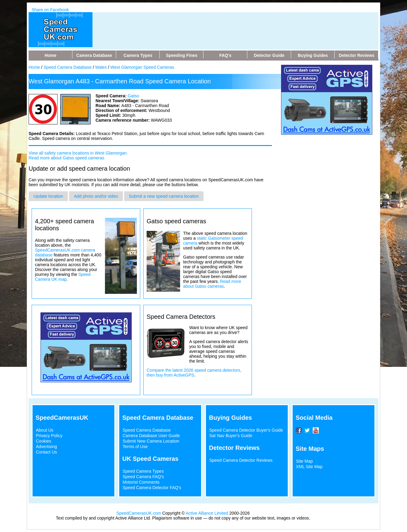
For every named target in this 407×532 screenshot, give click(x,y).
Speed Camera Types (143, 471)
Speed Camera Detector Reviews (241, 460)
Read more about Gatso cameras (212, 284)
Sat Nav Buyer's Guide (231, 436)
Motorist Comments (141, 482)
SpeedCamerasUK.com (139, 513)
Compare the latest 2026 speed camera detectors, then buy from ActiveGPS (194, 373)
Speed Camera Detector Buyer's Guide (246, 430)
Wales (101, 67)
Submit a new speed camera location (164, 196)
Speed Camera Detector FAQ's (152, 488)
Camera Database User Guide (151, 436)
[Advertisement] (215, 26)
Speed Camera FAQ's (143, 477)
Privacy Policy (49, 436)
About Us (45, 430)
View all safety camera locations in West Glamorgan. (78, 153)
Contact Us (46, 452)
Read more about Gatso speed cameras (66, 158)
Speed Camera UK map (63, 277)
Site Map (304, 461)
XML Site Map (309, 467)
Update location (48, 196)
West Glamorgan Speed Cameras (142, 67)
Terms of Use (135, 447)
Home (34, 67)
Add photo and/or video (96, 196)
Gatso (133, 96)
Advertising (46, 447)
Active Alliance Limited (207, 513)
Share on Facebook (50, 10)
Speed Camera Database (68, 67)
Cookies (44, 441)
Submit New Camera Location (151, 441)
